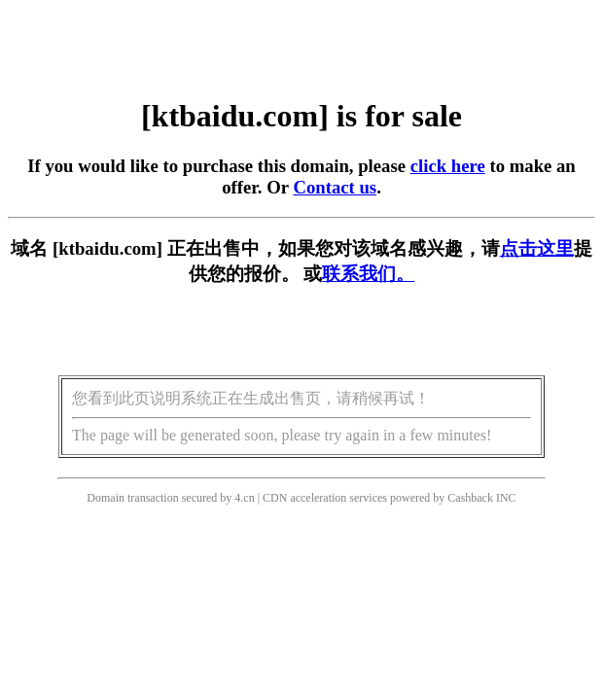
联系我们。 (368, 274)
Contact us (335, 187)
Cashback (470, 498)
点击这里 (537, 248)
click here (448, 166)
